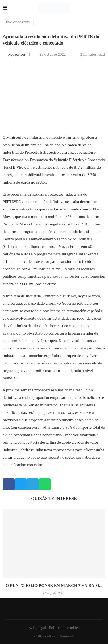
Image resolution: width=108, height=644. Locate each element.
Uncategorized (18, 22)
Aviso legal (37, 628)
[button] (9, 484)
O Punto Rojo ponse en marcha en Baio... (54, 585)
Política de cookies (64, 628)
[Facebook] (53, 609)
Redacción (17, 54)
